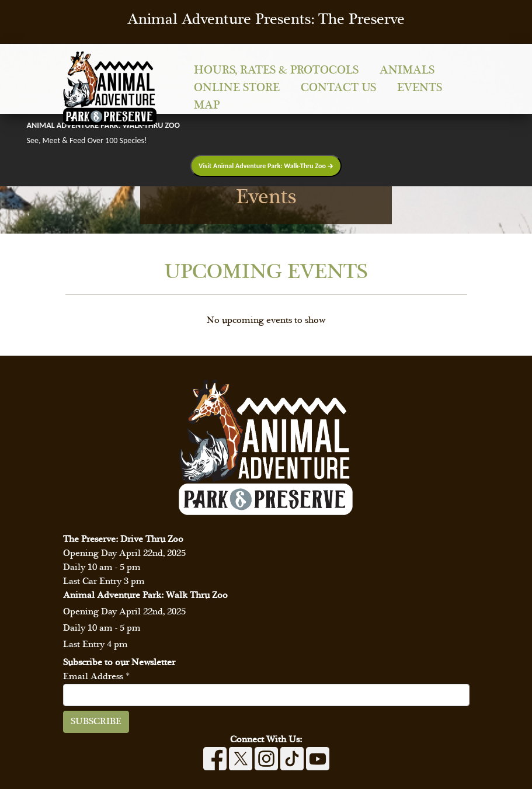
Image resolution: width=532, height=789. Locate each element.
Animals (407, 70)
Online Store (237, 88)
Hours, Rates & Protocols (276, 70)
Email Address (96, 677)
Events (420, 88)
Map (207, 105)
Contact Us (338, 88)
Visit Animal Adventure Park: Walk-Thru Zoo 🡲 (266, 166)
